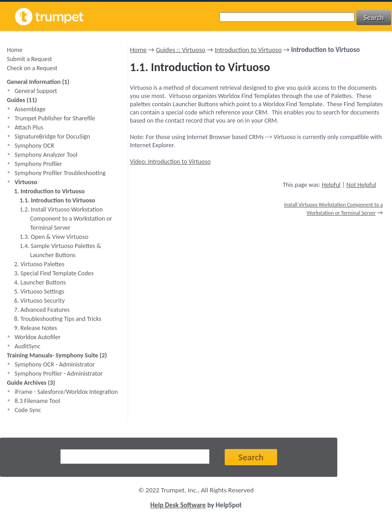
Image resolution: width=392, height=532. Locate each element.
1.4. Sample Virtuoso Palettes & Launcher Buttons (60, 251)
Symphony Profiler (38, 164)
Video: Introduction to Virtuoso (170, 162)
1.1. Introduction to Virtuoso (57, 200)
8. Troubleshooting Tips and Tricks (58, 319)
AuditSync (28, 346)
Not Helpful (361, 185)
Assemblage (30, 109)
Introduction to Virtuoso (248, 50)
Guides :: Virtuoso (181, 50)
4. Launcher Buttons (40, 282)
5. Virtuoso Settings (39, 292)
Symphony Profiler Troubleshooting (60, 173)
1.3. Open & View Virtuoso (54, 237)
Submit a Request (29, 59)
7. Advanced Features (42, 310)
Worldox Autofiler (38, 337)
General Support (36, 91)
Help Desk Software (178, 505)
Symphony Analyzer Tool (46, 155)
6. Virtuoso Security (39, 301)
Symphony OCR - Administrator (55, 364)
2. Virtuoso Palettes (39, 264)
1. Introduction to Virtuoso (49, 191)
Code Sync (28, 410)
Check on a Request (32, 68)
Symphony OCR (34, 146)
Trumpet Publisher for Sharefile (55, 118)
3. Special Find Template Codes (54, 273)
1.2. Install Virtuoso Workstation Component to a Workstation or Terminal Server (66, 219)
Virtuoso (26, 182)
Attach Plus (29, 127)
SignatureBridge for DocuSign (52, 137)
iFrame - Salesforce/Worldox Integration (66, 392)
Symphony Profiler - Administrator (59, 374)
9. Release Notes (36, 328)
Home (15, 50)
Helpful (331, 185)
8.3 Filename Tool (37, 401)
